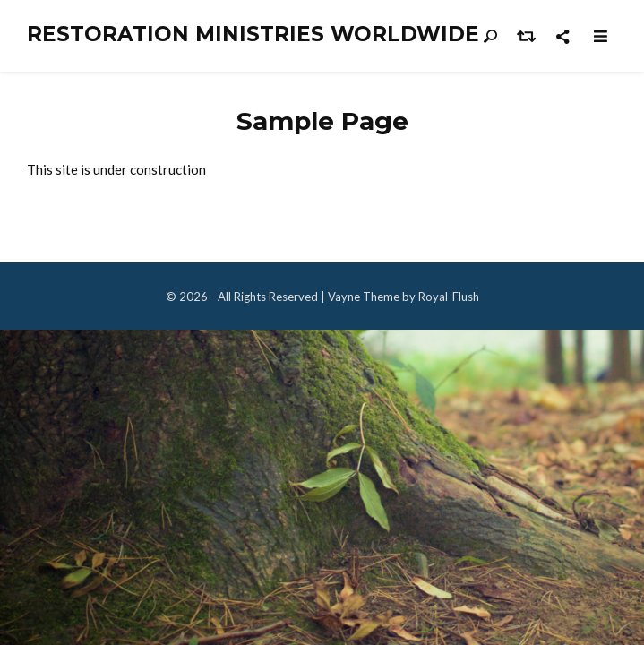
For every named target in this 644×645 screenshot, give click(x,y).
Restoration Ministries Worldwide (253, 34)
